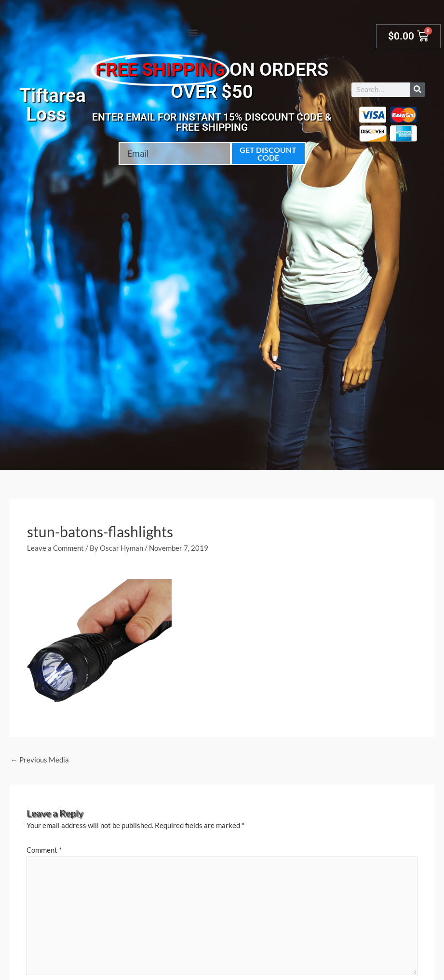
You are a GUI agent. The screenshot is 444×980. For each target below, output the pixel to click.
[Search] (417, 90)
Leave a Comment (55, 548)
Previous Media (40, 760)
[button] (193, 32)
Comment (44, 850)
